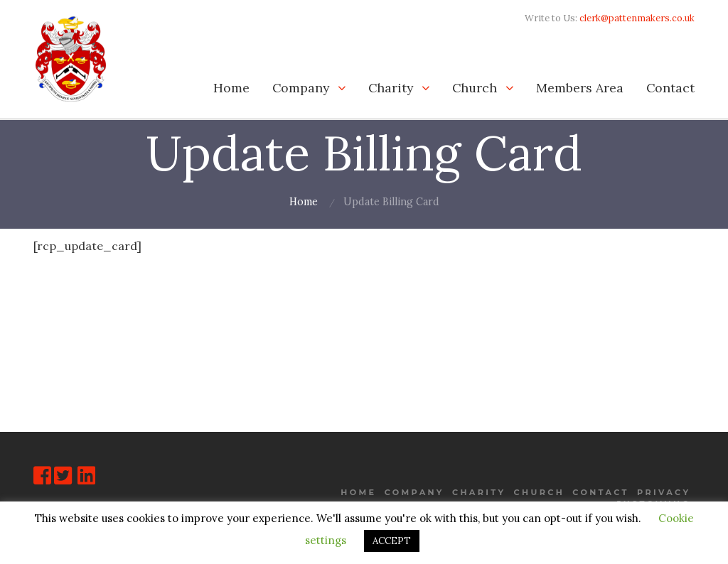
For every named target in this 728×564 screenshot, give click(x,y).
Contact (670, 88)
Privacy (664, 492)
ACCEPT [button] (392, 541)
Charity (391, 88)
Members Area (580, 88)
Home (231, 88)
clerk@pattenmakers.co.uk (637, 18)
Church (475, 88)
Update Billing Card (391, 202)
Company (301, 88)
